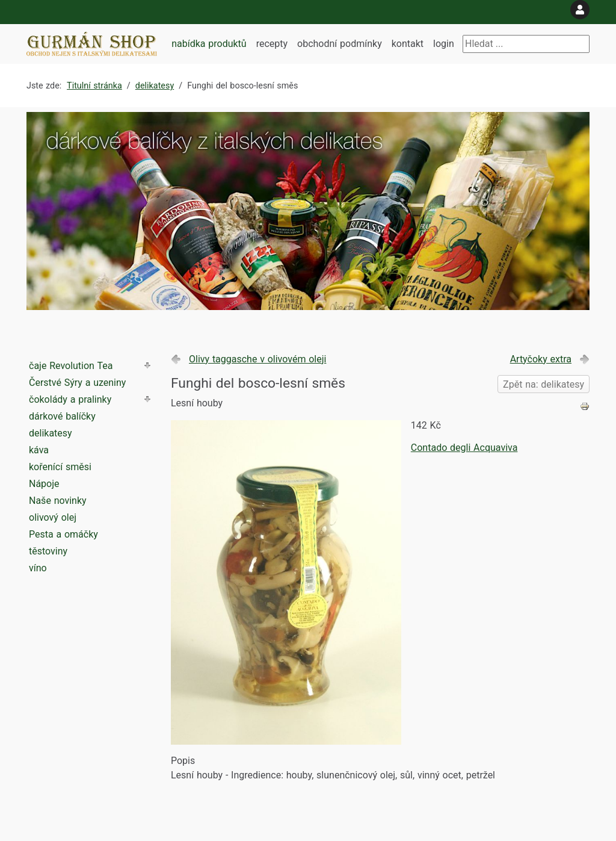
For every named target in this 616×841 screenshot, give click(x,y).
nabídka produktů (209, 44)
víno (38, 568)
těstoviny (48, 551)
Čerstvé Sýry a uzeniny (77, 383)
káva (39, 450)
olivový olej (53, 517)
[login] (580, 10)
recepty (272, 44)
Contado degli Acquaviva (464, 448)
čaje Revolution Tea (71, 366)
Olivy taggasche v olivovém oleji (257, 359)
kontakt (408, 44)
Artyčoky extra (541, 359)
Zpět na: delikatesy (544, 384)
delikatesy (51, 433)
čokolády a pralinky (70, 399)
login (444, 44)
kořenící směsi (60, 467)
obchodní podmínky (340, 44)
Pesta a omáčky (63, 534)
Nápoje (44, 484)
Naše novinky (58, 501)
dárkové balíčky (62, 416)
